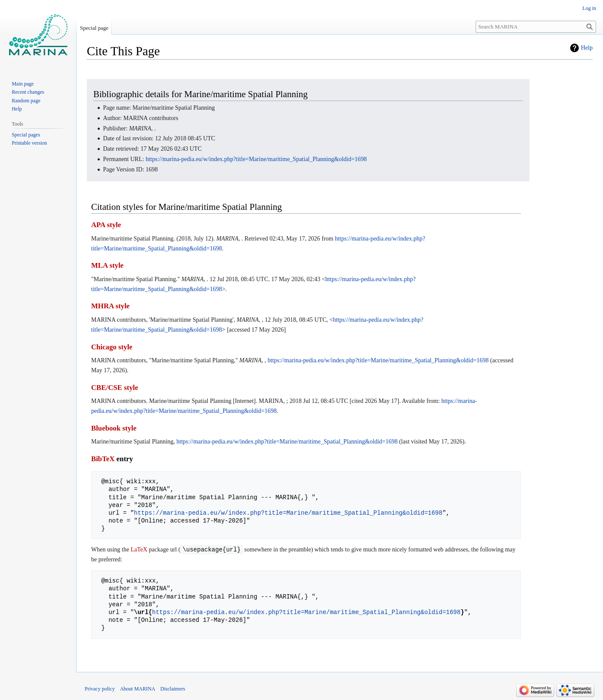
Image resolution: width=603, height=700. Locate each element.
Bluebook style (114, 428)
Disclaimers (173, 689)
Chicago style (112, 347)
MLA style (107, 265)
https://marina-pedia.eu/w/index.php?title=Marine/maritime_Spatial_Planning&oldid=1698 (256, 159)
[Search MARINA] (536, 27)
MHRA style (110, 306)
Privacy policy (100, 689)
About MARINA (138, 689)
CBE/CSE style (115, 388)
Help (587, 48)
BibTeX (103, 459)
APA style (106, 225)
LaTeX (139, 550)
